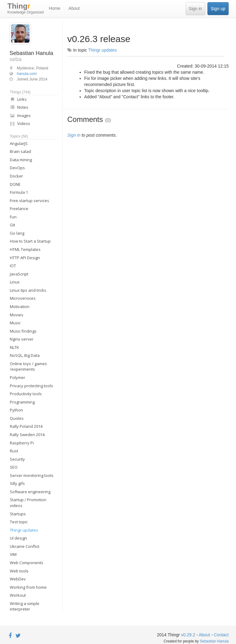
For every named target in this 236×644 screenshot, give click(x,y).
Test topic (19, 522)
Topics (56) (19, 136)
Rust (14, 451)
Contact (221, 635)
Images (20, 115)
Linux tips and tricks (28, 290)
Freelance (19, 209)
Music (15, 323)
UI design (18, 538)
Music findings (23, 331)
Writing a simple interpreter (25, 606)
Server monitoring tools (32, 475)
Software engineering (30, 492)
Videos (20, 123)
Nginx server (22, 339)
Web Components (27, 563)
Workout (18, 595)
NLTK (14, 347)
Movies (17, 315)
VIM (13, 554)
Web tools (19, 571)
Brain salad (20, 151)
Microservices (23, 298)
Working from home (28, 587)
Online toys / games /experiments (28, 367)
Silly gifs (17, 483)
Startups (18, 514)
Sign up (218, 9)
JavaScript (19, 274)
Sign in (195, 9)
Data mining (21, 160)
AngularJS (19, 143)
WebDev (18, 579)
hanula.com (27, 74)
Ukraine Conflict (25, 546)
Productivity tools (26, 394)
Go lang (17, 233)
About (74, 8)
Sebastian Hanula (214, 641)
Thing (26, 9)
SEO (14, 467)
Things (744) (20, 92)
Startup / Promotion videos (28, 503)
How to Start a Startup (30, 241)
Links (18, 99)
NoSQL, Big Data (25, 355)
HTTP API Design (25, 258)
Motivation (20, 306)
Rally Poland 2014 (26, 426)
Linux (15, 282)
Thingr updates (24, 530)
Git (12, 225)
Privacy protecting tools (31, 386)
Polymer (18, 377)
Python (16, 410)
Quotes (17, 418)
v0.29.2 (188, 635)
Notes (19, 107)
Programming (22, 402)
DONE (15, 184)
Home (55, 8)
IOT (13, 266)
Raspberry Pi (22, 443)
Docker (16, 176)
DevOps (17, 168)
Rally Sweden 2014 (27, 435)
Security (17, 459)
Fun (13, 217)
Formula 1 (19, 192)
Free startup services (29, 201)
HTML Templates (25, 249)
